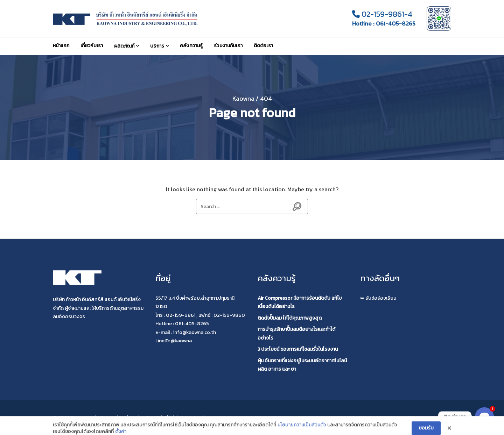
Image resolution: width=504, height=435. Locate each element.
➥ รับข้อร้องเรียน (378, 298)
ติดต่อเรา (263, 46)
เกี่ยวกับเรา (92, 46)
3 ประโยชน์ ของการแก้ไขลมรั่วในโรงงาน (298, 349)
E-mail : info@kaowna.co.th (186, 332)
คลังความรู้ (191, 46)
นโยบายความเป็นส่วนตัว (302, 431)
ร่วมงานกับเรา (228, 46)
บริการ (157, 46)
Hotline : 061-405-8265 (384, 24)
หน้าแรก (61, 46)
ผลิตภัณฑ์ (124, 46)
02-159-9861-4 (382, 14)
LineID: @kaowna (174, 341)
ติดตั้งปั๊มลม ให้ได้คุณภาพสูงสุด (290, 318)
